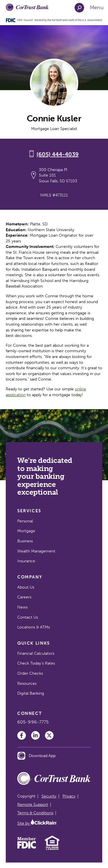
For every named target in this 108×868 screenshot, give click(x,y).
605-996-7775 (33, 722)
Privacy (69, 796)
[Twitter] (49, 735)
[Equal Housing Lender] (52, 849)
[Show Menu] (97, 8)
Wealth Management (36, 551)
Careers (24, 597)
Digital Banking (31, 693)
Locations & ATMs (34, 627)
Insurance (26, 561)
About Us (26, 587)
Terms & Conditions (35, 813)
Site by (37, 823)
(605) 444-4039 (58, 154)
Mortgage (26, 531)
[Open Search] (79, 8)
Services (29, 511)
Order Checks (30, 673)
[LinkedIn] (35, 735)
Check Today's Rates (36, 663)
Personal (25, 521)
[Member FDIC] (27, 847)
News (22, 607)
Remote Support (33, 805)
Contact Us (28, 617)
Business (25, 541)
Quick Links (34, 643)
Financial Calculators (36, 653)
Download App (36, 756)
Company (30, 577)
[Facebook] (22, 735)
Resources (27, 684)
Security (49, 796)
